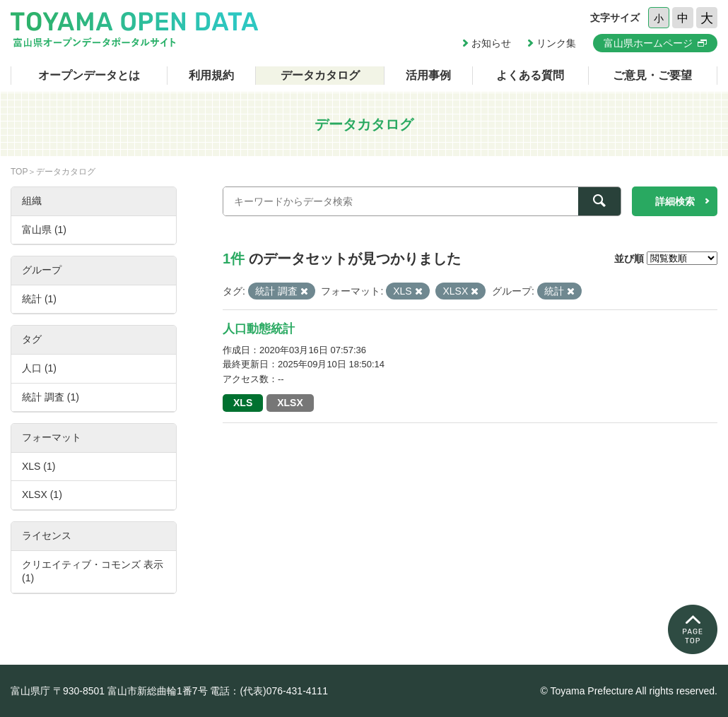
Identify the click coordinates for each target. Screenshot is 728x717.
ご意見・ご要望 (652, 75)
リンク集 (556, 43)
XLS (243, 403)
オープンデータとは (89, 75)
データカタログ (320, 75)
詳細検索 (675, 201)
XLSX (290, 403)
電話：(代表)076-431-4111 (269, 691)
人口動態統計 (259, 329)
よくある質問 (530, 75)
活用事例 (428, 75)
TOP (19, 172)
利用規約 (211, 75)
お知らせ (491, 43)
